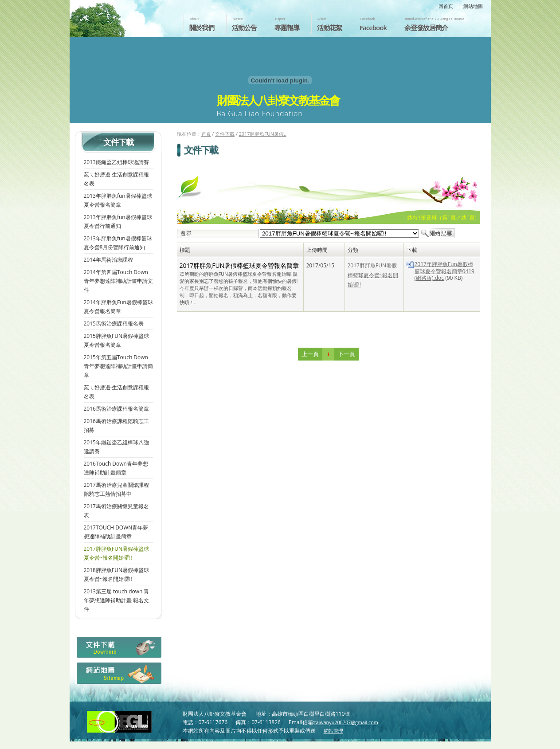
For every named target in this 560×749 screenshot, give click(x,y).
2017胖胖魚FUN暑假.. (263, 134)
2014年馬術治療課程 (108, 260)
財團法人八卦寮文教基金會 (122, 16)
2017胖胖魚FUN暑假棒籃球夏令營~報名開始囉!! (373, 275)
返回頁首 (544, 741)
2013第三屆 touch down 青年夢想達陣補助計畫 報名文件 (117, 600)
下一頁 (347, 354)
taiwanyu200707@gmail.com (346, 722)
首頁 (206, 134)
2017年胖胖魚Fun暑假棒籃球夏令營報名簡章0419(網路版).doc (444, 271)
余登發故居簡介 (426, 27)
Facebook (373, 27)
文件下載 (225, 134)
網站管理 (333, 731)
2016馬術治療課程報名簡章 (116, 409)
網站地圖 (473, 6)
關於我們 (202, 27)
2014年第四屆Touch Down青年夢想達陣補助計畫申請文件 (118, 281)
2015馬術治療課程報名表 (114, 324)
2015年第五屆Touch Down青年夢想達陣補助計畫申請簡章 (118, 366)
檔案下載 (118, 650)
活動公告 (244, 27)
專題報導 (287, 27)
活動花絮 (329, 27)
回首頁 (446, 6)
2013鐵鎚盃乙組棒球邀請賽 (116, 162)
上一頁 (310, 354)
